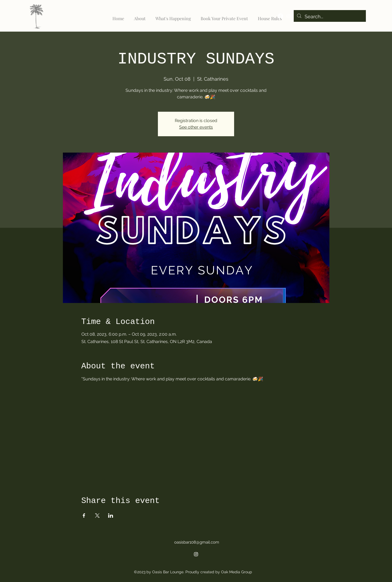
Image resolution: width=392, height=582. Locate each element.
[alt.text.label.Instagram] (289, 16)
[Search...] (330, 17)
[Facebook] (280, 16)
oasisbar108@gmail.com (197, 542)
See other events (196, 127)
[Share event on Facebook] (84, 516)
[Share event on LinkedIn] (111, 516)
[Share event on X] (97, 516)
